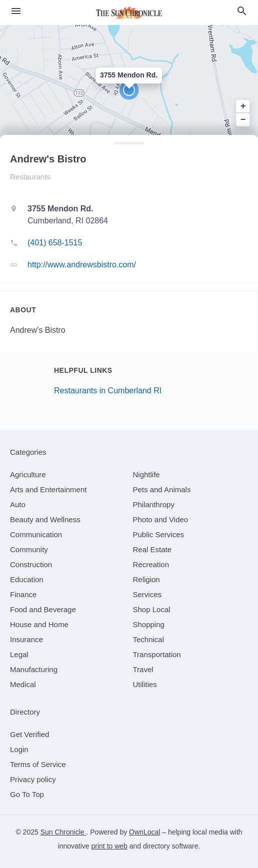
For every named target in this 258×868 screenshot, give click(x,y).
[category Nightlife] (146, 474)
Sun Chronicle (63, 832)
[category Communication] (36, 534)
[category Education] (27, 579)
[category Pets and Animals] (162, 489)
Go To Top (27, 794)
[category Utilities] (145, 684)
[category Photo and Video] (161, 519)
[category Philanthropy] (154, 504)
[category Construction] (31, 564)
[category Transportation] (157, 654)
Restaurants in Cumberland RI (108, 391)
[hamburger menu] (16, 11)
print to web (109, 846)
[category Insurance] (26, 639)
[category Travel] (143, 669)
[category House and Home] (39, 624)
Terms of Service (38, 764)
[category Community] (29, 549)
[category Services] (147, 594)
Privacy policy (33, 779)
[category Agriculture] (28, 474)
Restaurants (30, 177)
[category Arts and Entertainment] (48, 489)
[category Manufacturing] (34, 669)
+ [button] (243, 106)
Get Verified (29, 734)
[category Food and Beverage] (43, 609)
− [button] (243, 119)
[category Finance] (23, 594)
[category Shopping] (149, 624)
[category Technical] (149, 639)
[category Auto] (18, 504)
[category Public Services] (159, 534)
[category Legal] (19, 654)
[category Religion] (146, 579)
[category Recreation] (151, 564)
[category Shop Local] (152, 609)
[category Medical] (23, 684)
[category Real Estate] (152, 549)
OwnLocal (144, 832)
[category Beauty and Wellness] (45, 519)
